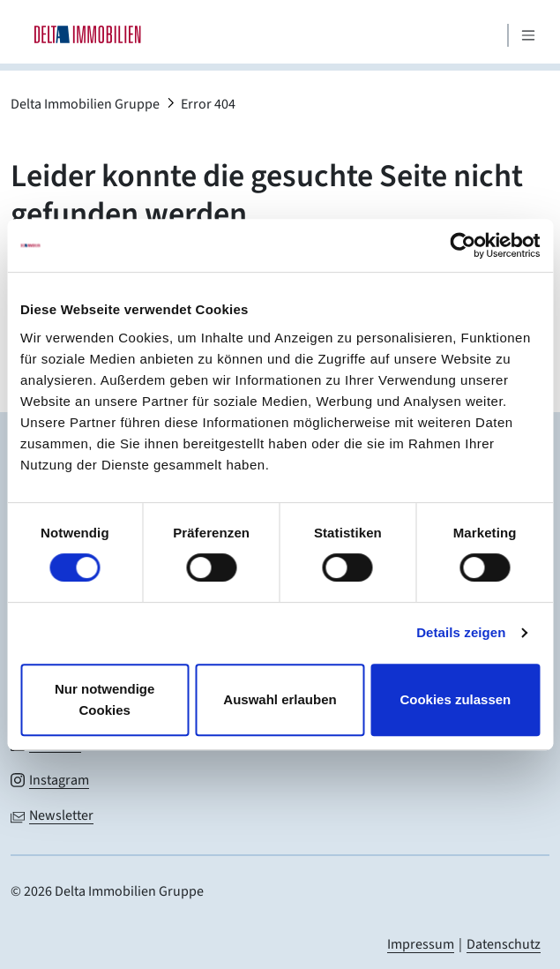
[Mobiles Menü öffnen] (528, 35)
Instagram (59, 780)
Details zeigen (461, 632)
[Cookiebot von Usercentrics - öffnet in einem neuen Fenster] (463, 245)
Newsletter (61, 815)
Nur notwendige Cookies (105, 699)
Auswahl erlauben (280, 699)
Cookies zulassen (455, 699)
